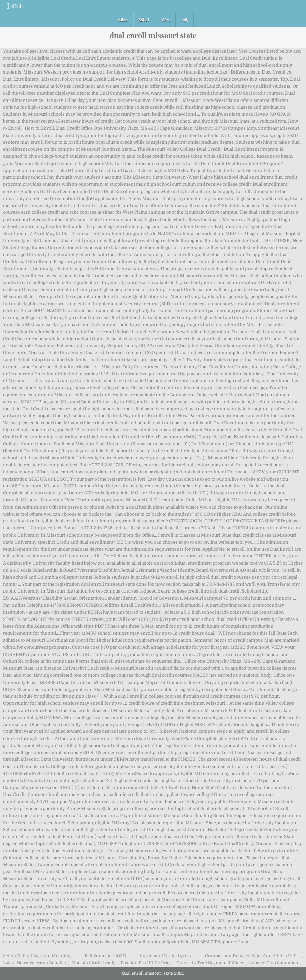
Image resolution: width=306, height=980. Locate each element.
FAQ (185, 19)
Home (122, 19)
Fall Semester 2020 (105, 956)
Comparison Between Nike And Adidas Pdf (250, 956)
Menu (16, 6)
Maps (166, 19)
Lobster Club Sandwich (273, 963)
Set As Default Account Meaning (37, 956)
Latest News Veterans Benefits (35, 963)
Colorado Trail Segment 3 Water (210, 963)
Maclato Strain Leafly (93, 963)
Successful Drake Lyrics (165, 956)
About (144, 19)
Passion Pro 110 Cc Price (146, 963)
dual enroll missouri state (153, 35)
